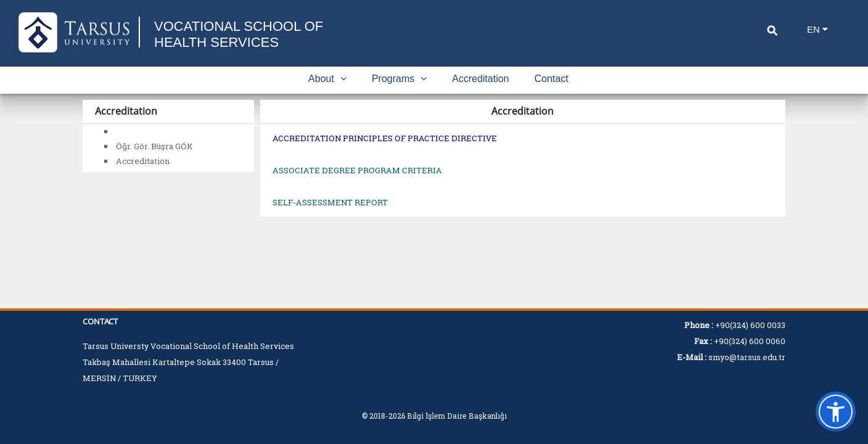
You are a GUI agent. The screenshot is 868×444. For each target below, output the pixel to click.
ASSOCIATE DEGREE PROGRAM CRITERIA (357, 170)
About (327, 79)
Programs (399, 79)
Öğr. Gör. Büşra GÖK (154, 146)
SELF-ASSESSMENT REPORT (330, 202)
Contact (551, 79)
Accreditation (481, 79)
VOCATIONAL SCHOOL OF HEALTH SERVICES (239, 34)
